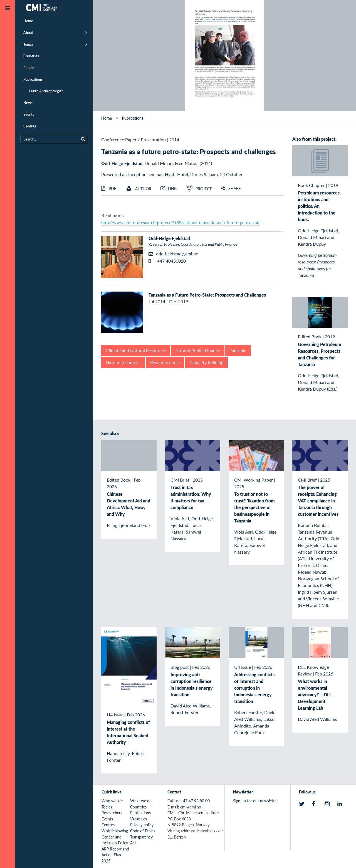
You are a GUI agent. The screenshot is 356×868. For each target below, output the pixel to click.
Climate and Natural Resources (136, 350)
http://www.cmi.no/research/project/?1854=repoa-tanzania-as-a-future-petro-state (181, 223)
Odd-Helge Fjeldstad (122, 163)
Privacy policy (142, 825)
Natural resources (123, 362)
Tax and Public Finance (198, 350)
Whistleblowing (115, 831)
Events (29, 114)
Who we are (112, 801)
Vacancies (139, 819)
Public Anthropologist (46, 91)
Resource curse (165, 362)
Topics (28, 44)
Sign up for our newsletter (255, 801)
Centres (30, 126)
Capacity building (206, 362)
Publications (33, 79)
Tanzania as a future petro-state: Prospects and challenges (189, 151)
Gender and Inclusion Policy (115, 840)
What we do (141, 801)
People (29, 67)
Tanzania (238, 350)
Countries (31, 56)
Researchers (112, 813)
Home (28, 21)
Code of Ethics (143, 831)
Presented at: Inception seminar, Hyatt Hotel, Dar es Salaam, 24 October (172, 174)
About (28, 32)
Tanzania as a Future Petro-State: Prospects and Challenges (207, 295)
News (28, 103)
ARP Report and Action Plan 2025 (115, 855)
